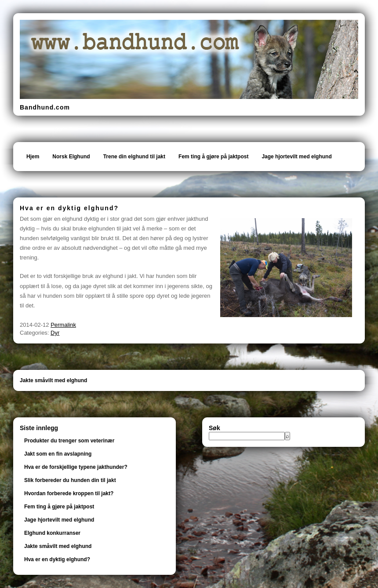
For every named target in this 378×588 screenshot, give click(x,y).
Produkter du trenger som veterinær (69, 441)
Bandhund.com (45, 107)
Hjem (33, 157)
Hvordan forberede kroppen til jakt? (69, 493)
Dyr (55, 333)
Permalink (63, 325)
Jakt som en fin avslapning (58, 454)
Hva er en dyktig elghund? (57, 559)
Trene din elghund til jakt (134, 157)
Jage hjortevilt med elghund (296, 157)
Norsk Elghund (71, 157)
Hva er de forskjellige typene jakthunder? (76, 467)
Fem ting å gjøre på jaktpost (213, 157)
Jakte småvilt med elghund (53, 380)
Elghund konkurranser (52, 533)
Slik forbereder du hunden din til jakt (70, 480)
